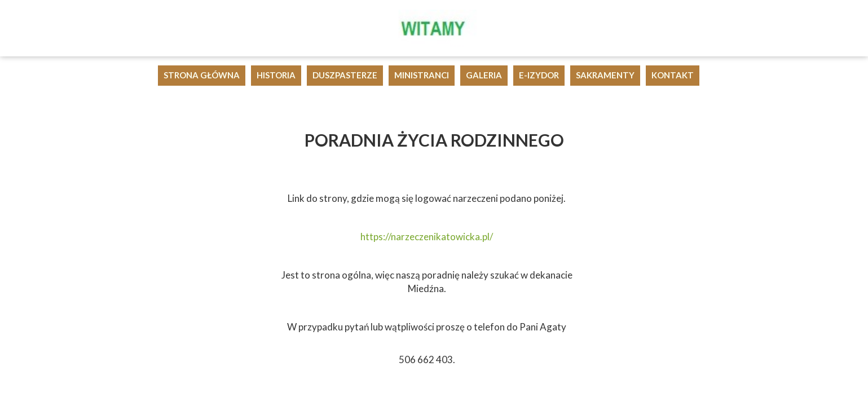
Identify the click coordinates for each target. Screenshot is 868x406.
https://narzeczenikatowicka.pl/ (427, 237)
